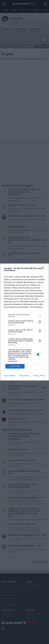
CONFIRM (15, 366)
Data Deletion (10, 376)
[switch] (39, 322)
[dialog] (24, 322)
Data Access (24, 376)
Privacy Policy (39, 376)
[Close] (44, 269)
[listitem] (24, 315)
